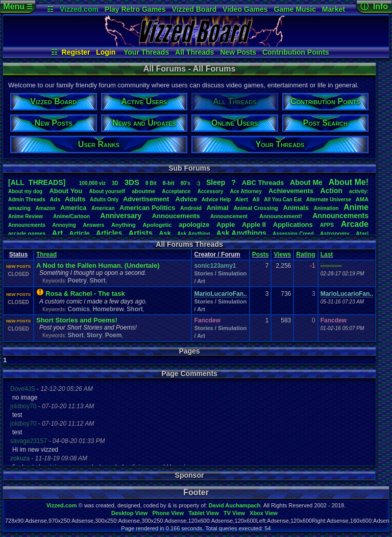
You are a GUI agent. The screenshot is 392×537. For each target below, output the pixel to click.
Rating (305, 254)
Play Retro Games (135, 9)
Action (331, 191)
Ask (165, 233)
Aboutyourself (107, 191)
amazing (19, 208)
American (103, 208)
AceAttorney (246, 191)
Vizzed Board (194, 9)
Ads (55, 199)
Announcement (230, 216)
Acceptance (176, 191)
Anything (124, 225)
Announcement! (281, 216)
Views (282, 254)
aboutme (143, 191)
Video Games (245, 9)
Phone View (168, 513)
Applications (293, 225)
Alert (242, 199)
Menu (18, 6)
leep (216, 182)
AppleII (254, 225)
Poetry (77, 281)
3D (115, 183)
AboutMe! (349, 182)
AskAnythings (241, 233)
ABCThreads (263, 183)
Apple (226, 225)
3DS (132, 182)
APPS (327, 225)
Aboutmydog (25, 191)
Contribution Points (296, 52)
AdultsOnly (104, 200)
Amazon (46, 208)
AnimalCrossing (255, 208)
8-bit (169, 183)
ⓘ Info (374, 6)
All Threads (194, 52)
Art (58, 233)
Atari (362, 234)
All (256, 199)
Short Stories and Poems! (77, 320)
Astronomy (335, 234)
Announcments (27, 225)
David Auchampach (235, 505)
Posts (261, 254)
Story (94, 335)
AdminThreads (27, 200)
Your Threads (146, 52)
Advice (187, 199)
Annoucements (176, 216)
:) (198, 183)
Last (327, 254)
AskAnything (193, 234)
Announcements (340, 216)
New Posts (238, 52)
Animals (296, 208)
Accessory (211, 191)
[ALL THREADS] (37, 182)
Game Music (295, 9)
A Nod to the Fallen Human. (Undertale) (98, 265)
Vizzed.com (79, 9)
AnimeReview (26, 216)
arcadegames (27, 234)
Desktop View (129, 513)
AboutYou (66, 191)
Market (334, 9)
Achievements (291, 191)
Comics (78, 309)
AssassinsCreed (293, 234)
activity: (359, 191)
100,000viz (92, 183)
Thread (46, 254)
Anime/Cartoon (71, 216)
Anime (356, 207)
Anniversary (121, 216)
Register (76, 52)
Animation (326, 208)
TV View (234, 513)
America (73, 208)
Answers (94, 225)
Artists (140, 233)
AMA (362, 199)
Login (106, 52)
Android (191, 208)
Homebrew (108, 309)
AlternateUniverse (329, 200)
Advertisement (147, 199)
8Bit (151, 183)
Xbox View (264, 513)
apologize (194, 225)
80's (186, 183)
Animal (217, 208)
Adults (75, 199)
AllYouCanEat (283, 200)
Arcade (355, 224)
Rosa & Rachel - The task (85, 294)
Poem (114, 335)
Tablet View (204, 513)
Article (79, 233)
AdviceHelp (216, 200)
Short (97, 281)
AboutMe (306, 182)
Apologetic (157, 225)
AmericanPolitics (147, 208)
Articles (109, 233)
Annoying (64, 225)
